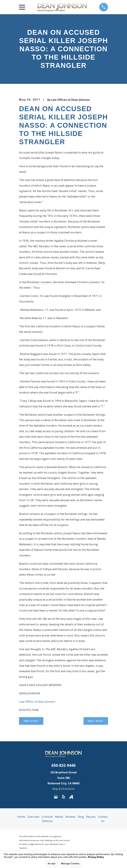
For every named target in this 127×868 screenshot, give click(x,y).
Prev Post (31, 721)
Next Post (96, 721)
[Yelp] (63, 797)
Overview (33, 817)
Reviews (70, 817)
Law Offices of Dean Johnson (37, 702)
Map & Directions (63, 789)
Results (91, 817)
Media (59, 817)
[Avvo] (71, 797)
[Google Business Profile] (56, 797)
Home (21, 817)
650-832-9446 (63, 765)
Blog (81, 817)
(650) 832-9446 (29, 710)
